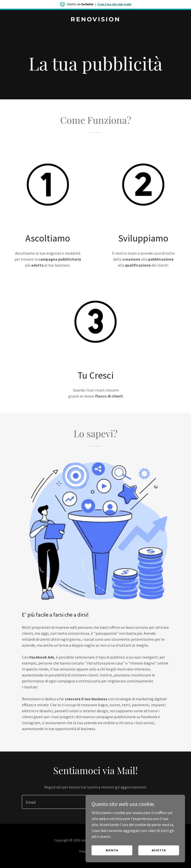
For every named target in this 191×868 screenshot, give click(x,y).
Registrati (150, 802)
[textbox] (74, 802)
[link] (95, 20)
